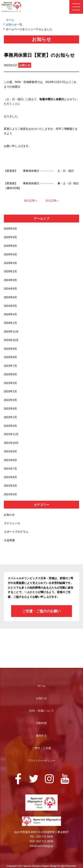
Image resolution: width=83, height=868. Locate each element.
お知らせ (9, 515)
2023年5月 (10, 383)
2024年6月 (10, 297)
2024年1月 (10, 323)
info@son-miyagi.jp (41, 846)
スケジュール (12, 523)
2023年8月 (10, 357)
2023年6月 (10, 374)
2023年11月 (11, 331)
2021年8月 (10, 460)
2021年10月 (11, 443)
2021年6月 (10, 477)
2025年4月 (10, 254)
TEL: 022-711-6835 (42, 836)
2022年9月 (10, 400)
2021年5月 (10, 486)
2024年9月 (10, 280)
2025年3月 (10, 263)
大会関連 (9, 540)
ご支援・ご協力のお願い (41, 611)
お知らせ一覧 (14, 24)
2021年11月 (11, 434)
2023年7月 (10, 366)
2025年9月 (10, 237)
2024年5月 (10, 306)
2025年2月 (10, 271)
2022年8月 (10, 409)
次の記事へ (52, 201)
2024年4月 (10, 314)
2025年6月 (10, 246)
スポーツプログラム (16, 532)
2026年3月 (10, 229)
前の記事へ (31, 201)
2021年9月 (10, 451)
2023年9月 (10, 349)
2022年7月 (10, 417)
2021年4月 (10, 494)
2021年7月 (10, 469)
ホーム (10, 20)
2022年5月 (10, 426)
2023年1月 (10, 391)
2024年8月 (10, 289)
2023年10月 (11, 340)
